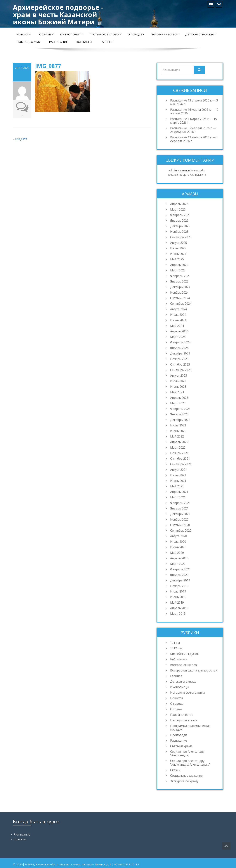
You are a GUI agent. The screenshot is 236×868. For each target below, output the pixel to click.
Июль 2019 (178, 591)
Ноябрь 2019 (179, 586)
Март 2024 (178, 337)
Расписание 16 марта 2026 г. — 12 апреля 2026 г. (194, 111)
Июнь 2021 (178, 481)
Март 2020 (178, 564)
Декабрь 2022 (180, 420)
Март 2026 (178, 209)
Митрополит (72, 34)
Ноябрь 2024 (179, 292)
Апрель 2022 (179, 442)
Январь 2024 (179, 348)
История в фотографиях (188, 693)
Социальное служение (186, 776)
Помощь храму (28, 42)
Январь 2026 (179, 221)
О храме (47, 34)
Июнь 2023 (178, 387)
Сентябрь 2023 (181, 370)
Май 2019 (177, 602)
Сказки (175, 770)
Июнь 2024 (178, 320)
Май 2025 (177, 259)
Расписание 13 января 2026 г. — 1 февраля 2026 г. (194, 139)
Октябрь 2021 (180, 459)
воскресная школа (183, 665)
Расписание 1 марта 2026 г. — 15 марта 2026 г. (194, 121)
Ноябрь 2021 (179, 453)
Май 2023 (177, 392)
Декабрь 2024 (180, 287)
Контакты (84, 42)
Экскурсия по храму (184, 781)
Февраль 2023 (180, 409)
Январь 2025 (179, 281)
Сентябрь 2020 (181, 531)
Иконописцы (180, 687)
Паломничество (165, 34)
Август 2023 (179, 376)
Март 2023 (178, 403)
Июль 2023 (178, 381)
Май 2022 (177, 436)
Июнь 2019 (178, 597)
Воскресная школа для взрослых (194, 670)
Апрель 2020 (179, 558)
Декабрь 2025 (180, 226)
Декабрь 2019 (180, 580)
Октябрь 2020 (180, 525)
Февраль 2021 (180, 503)
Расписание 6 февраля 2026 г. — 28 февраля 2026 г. (193, 130)
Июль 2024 (178, 315)
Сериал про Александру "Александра (187, 753)
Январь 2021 (179, 508)
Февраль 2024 (180, 342)
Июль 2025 (178, 248)
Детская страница (201, 34)
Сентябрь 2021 (181, 464)
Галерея (107, 42)
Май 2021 (177, 486)
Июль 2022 (178, 425)
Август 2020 (179, 536)
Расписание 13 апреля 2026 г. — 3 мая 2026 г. (194, 102)
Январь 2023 (179, 414)
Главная (176, 676)
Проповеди (179, 735)
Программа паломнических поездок (190, 728)
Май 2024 (177, 326)
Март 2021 (178, 497)
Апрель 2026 (179, 204)
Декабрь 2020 (180, 514)
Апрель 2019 (179, 608)
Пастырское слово (105, 34)
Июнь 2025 (178, 254)
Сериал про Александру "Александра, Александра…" (190, 763)
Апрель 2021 (179, 492)
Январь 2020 (179, 575)
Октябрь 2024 (180, 298)
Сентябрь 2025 (181, 237)
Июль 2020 (178, 542)
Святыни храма (181, 746)
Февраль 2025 (180, 276)
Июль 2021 (178, 475)
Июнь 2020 (178, 547)
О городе (136, 34)
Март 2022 (178, 447)
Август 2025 (179, 243)
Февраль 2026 (180, 215)
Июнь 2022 (178, 431)
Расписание (58, 42)
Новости (24, 34)
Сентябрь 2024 (181, 304)
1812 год (176, 648)
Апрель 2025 (179, 265)
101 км (175, 643)
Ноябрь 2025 (179, 232)
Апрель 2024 (179, 331)
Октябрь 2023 (180, 364)
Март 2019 (178, 614)
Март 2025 (178, 270)
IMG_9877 (21, 139)
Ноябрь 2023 (179, 359)
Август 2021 (179, 470)
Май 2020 (177, 553)
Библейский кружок (184, 654)
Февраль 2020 (180, 569)
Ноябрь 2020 (179, 519)
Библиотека (179, 659)
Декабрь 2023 (180, 353)
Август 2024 (179, 309)
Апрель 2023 (179, 398)
